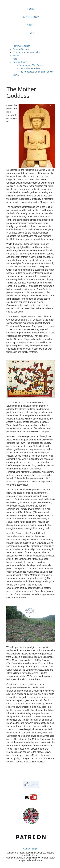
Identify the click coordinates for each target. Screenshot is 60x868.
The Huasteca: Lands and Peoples (36, 72)
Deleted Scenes (21, 49)
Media (16, 56)
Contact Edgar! (31, 849)
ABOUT (31, 25)
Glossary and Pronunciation (27, 52)
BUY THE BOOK (31, 17)
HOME (31, 9)
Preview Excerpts (21, 46)
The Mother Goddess (30, 68)
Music (16, 75)
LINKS (31, 33)
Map (15, 59)
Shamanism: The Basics (31, 65)
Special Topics (20, 62)
